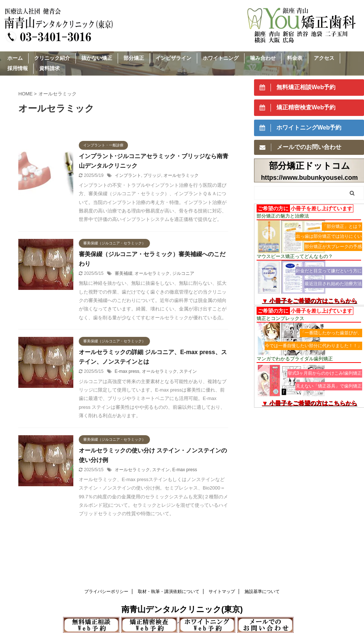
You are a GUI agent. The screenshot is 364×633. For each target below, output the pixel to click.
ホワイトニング (221, 58)
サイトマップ (222, 592)
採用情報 (18, 68)
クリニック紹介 (52, 58)
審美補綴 (124, 273)
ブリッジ (152, 175)
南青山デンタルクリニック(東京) (182, 609)
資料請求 (49, 68)
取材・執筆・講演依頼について (169, 592)
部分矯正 (134, 58)
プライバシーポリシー (106, 592)
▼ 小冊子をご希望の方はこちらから (309, 301)
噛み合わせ (263, 58)
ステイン (188, 371)
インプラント (128, 175)
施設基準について (262, 592)
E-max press (127, 371)
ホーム (15, 58)
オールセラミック (181, 175)
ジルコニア (183, 273)
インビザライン (173, 58)
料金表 (295, 58)
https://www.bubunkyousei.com (309, 178)
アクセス (324, 58)
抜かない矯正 (97, 58)
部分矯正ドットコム (310, 166)
